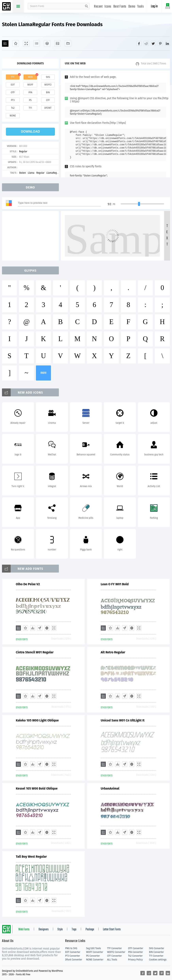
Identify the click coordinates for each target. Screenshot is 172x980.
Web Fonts (24, 930)
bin (48, 92)
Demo (132, 7)
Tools (141, 7)
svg (48, 77)
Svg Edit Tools (94, 948)
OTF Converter (136, 948)
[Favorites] (16, 43)
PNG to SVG (71, 948)
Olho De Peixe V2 (28, 584)
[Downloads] (33, 628)
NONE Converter (95, 960)
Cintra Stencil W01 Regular (35, 652)
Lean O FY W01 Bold (115, 584)
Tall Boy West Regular (31, 857)
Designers (44, 930)
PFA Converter (136, 952)
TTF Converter (114, 948)
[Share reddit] (146, 43)
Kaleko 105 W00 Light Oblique (37, 720)
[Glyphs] (37, 43)
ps (30, 100)
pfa (30, 92)
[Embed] (47, 628)
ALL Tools (112, 960)
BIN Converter (156, 952)
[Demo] (26, 43)
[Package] (47, 43)
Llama (31, 173)
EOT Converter (73, 952)
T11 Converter (156, 956)
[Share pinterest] (160, 43)
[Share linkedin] (167, 43)
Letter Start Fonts (112, 930)
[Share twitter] (153, 43)
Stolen (22, 173)
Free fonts (7, 7)
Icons (108, 7)
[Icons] (58, 43)
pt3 (13, 100)
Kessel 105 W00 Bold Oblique (37, 788)
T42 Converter (135, 956)
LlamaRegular (54, 173)
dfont (48, 108)
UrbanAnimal (110, 788)
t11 (30, 108)
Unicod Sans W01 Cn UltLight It (123, 720)
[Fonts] (68, 43)
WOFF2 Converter (116, 952)
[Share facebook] (139, 43)
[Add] (5, 43)
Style (60, 930)
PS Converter (93, 956)
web (30, 77)
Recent (98, 7)
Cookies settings (158, 960)
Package (90, 930)
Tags (74, 930)
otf (13, 92)
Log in (154, 6)
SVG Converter (157, 948)
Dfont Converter (74, 960)
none (13, 116)
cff (48, 100)
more (43, 373)
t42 (13, 108)
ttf (13, 77)
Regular (23, 151)
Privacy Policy (135, 960)
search (86, 6)
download (30, 132)
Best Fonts (120, 7)
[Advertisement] (32, 236)
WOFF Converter (95, 952)
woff (30, 85)
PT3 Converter (73, 956)
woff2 (48, 85)
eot (13, 85)
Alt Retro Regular (113, 652)
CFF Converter (114, 956)
